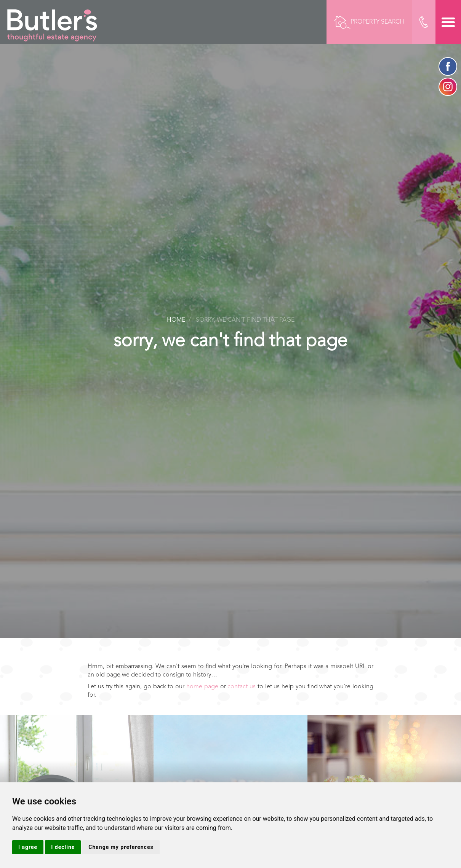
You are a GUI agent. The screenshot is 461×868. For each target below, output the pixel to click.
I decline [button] (63, 847)
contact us (242, 687)
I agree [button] (28, 847)
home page (202, 687)
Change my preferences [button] (121, 847)
